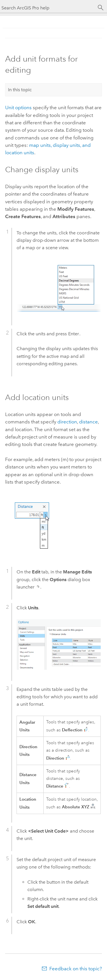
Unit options (18, 107)
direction (67, 422)
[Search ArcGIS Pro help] (48, 8)
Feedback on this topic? (76, 969)
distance (88, 422)
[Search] (101, 8)
